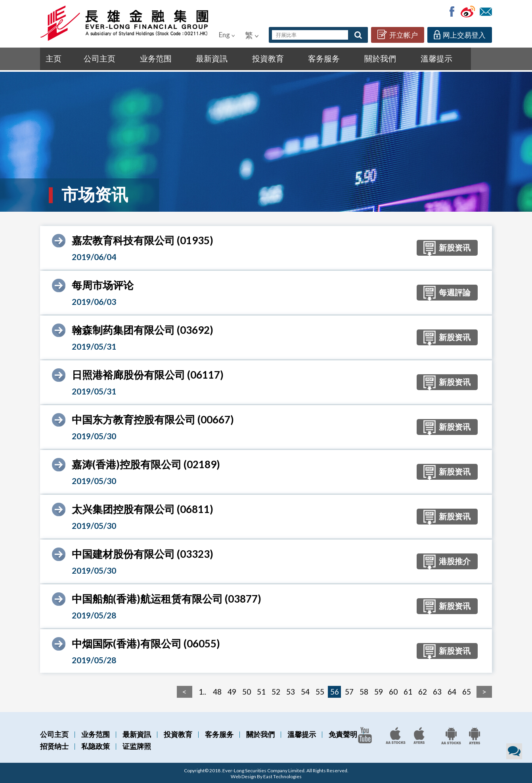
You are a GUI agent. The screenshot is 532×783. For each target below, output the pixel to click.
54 (305, 690)
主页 (52, 58)
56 (335, 690)
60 (393, 690)
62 (423, 690)
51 (261, 690)
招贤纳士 (54, 745)
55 (320, 690)
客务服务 (246, 58)
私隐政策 (96, 745)
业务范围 (124, 58)
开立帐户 (398, 34)
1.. (202, 690)
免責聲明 (343, 733)
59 (379, 690)
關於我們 (286, 58)
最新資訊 (165, 58)
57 (349, 690)
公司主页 (84, 58)
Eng (227, 35)
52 (276, 690)
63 (437, 690)
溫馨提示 (326, 58)
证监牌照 (137, 745)
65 (467, 690)
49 (232, 690)
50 (247, 690)
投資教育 (205, 58)
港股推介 (439, 561)
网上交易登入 (460, 35)
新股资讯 (439, 248)
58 (364, 690)
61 (408, 690)
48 (217, 690)
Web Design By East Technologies (266, 775)
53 (291, 690)
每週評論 (439, 293)
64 (452, 690)
